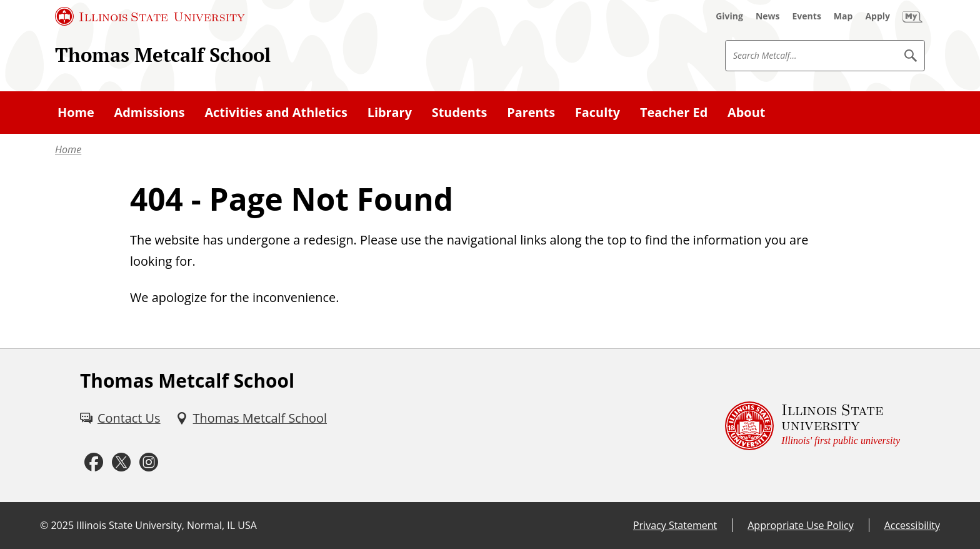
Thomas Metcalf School (163, 55)
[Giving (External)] (729, 16)
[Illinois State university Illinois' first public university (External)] (812, 426)
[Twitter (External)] (121, 462)
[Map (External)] (843, 16)
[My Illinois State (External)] (912, 16)
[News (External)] (768, 16)
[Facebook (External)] (94, 462)
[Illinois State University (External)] (150, 16)
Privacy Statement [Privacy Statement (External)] (675, 525)
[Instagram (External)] (149, 462)
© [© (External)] (44, 525)
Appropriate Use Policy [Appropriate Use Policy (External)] (800, 525)
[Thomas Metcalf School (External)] (251, 418)
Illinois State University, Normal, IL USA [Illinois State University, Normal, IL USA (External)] (167, 525)
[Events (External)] (807, 16)
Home (68, 149)
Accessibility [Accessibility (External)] (912, 525)
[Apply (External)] (877, 16)
